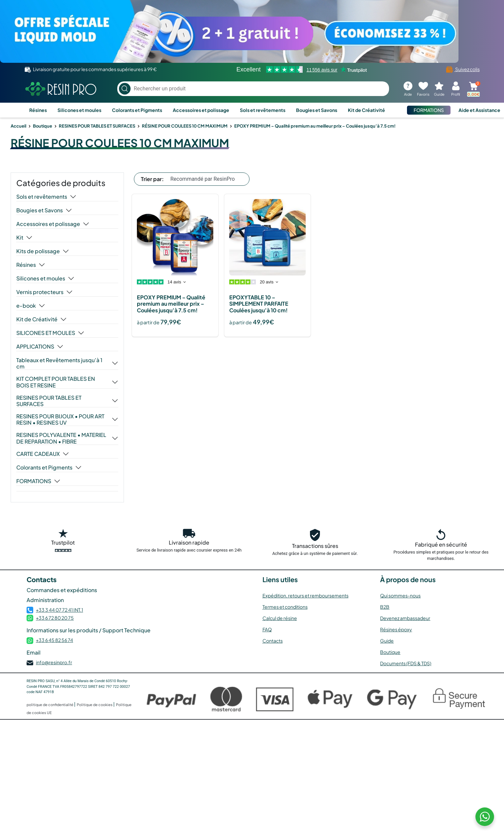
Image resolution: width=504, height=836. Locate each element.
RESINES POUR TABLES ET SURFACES (97, 126)
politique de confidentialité (50, 705)
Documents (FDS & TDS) (406, 663)
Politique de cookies (95, 705)
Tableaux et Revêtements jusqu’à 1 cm (59, 363)
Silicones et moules (79, 110)
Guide (387, 641)
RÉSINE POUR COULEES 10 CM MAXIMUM (185, 126)
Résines (38, 110)
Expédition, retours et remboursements (305, 595)
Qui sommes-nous (400, 595)
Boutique (43, 126)
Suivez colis (463, 69)
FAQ (267, 629)
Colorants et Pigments (137, 110)
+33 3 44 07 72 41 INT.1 (59, 610)
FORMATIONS (429, 110)
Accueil (18, 126)
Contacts (273, 641)
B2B (385, 607)
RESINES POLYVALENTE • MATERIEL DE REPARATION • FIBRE (61, 438)
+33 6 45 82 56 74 (54, 640)
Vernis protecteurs (40, 292)
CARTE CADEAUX (38, 454)
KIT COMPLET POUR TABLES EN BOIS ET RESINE (56, 382)
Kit (20, 238)
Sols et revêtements (263, 110)
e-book (26, 306)
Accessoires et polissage (201, 110)
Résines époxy (396, 629)
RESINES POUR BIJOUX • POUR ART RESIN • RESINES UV (60, 419)
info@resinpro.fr (54, 662)
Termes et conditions (285, 607)
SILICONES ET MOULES (46, 333)
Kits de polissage (38, 251)
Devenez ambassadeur (405, 618)
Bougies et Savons (317, 110)
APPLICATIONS (35, 347)
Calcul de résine (280, 618)
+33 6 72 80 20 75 (55, 618)
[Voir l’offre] (252, 31)
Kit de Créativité (366, 110)
